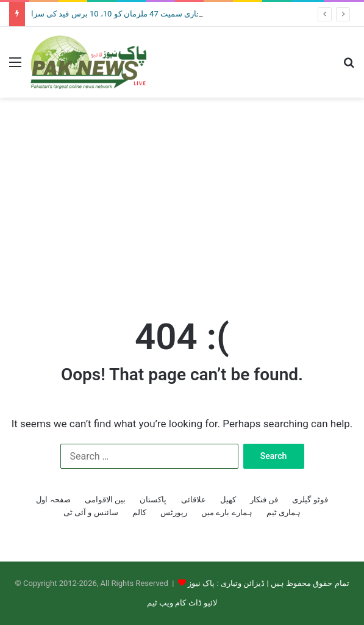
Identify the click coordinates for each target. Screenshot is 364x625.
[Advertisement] (182, 195)
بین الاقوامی (105, 500)
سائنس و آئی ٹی (91, 512)
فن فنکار (264, 500)
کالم (139, 512)
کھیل (228, 500)
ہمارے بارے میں (227, 512)
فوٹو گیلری (310, 500)
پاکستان (153, 500)
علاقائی (194, 500)
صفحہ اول (53, 500)
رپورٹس (174, 512)
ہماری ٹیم (284, 512)
